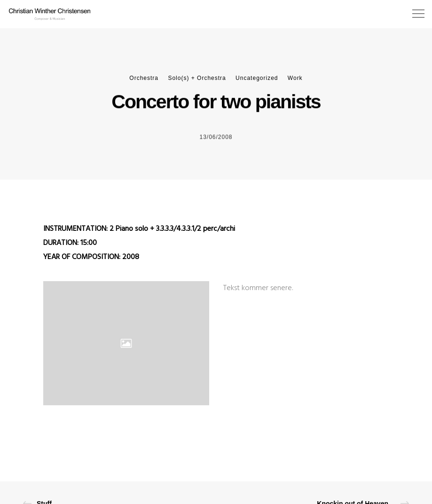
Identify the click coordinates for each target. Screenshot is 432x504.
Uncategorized (257, 78)
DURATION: (62, 243)
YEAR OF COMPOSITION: (83, 257)
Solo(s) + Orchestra (197, 78)
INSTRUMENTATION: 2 (79, 229)
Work (295, 78)
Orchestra (144, 78)
